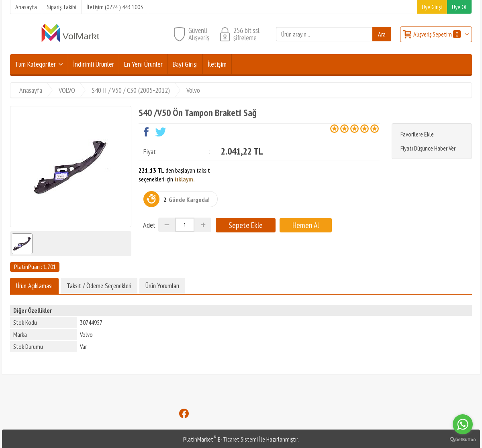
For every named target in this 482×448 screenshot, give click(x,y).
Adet (149, 225)
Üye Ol (459, 7)
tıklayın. (185, 179)
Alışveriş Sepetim (438, 34)
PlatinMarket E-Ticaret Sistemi (221, 439)
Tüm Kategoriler (35, 64)
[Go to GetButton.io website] (463, 440)
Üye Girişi (432, 7)
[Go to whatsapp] (463, 424)
